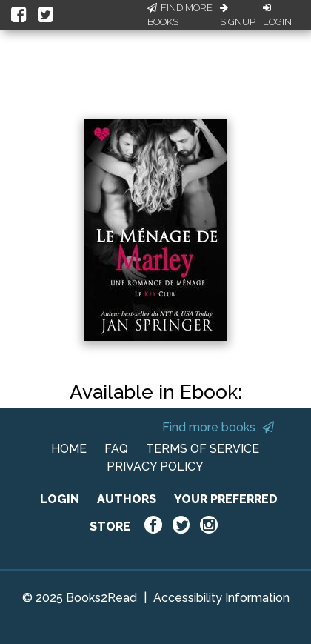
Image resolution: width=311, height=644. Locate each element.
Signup (238, 16)
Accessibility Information (221, 598)
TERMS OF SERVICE (203, 449)
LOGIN (60, 499)
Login (277, 16)
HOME (69, 449)
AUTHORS (127, 499)
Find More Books (180, 15)
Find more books (218, 427)
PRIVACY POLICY (155, 467)
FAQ (116, 449)
